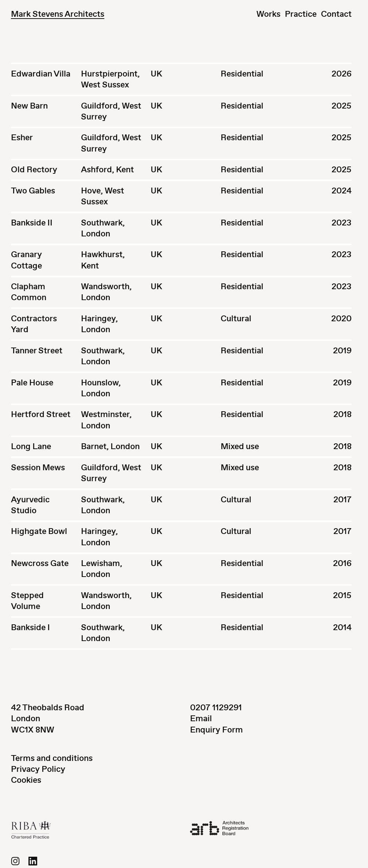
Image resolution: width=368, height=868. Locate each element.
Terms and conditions (52, 758)
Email (201, 718)
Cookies (26, 780)
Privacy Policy (38, 769)
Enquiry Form (216, 730)
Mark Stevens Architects (58, 14)
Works (268, 14)
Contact (336, 14)
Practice (301, 14)
